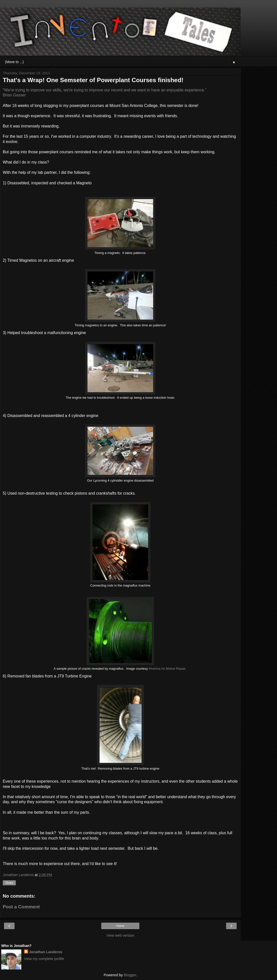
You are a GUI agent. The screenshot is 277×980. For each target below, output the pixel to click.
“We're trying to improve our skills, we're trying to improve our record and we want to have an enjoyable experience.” (105, 90)
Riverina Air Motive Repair (167, 669)
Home (120, 926)
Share (9, 883)
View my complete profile (44, 959)
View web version (120, 935)
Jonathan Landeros (46, 952)
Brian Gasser (14, 95)
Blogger (130, 975)
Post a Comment (21, 907)
